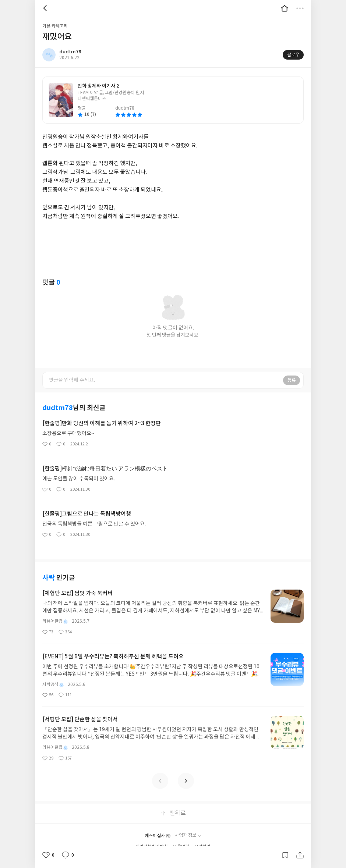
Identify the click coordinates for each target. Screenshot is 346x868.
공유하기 (300, 855)
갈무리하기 (285, 855)
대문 (285, 8)
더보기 (300, 8)
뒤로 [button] (46, 8)
